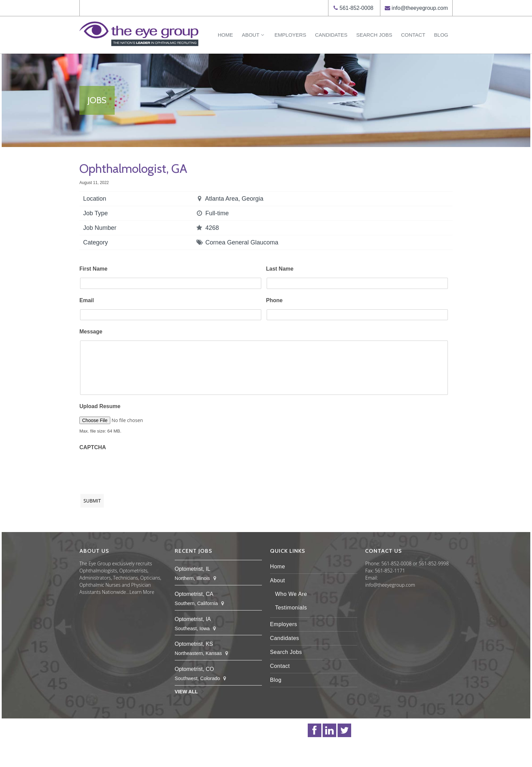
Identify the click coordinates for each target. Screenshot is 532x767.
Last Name (280, 269)
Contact (413, 35)
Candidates (331, 35)
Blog (441, 35)
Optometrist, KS (194, 644)
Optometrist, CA (194, 594)
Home (225, 35)
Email (87, 300)
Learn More (142, 592)
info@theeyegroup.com (420, 8)
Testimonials (291, 608)
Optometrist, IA (193, 619)
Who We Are (291, 594)
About (254, 35)
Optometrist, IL (193, 569)
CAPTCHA (93, 447)
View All (186, 692)
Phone (274, 300)
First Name (93, 269)
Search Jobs (374, 35)
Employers (290, 35)
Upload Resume (100, 406)
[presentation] (131, 469)
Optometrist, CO (194, 669)
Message (91, 332)
